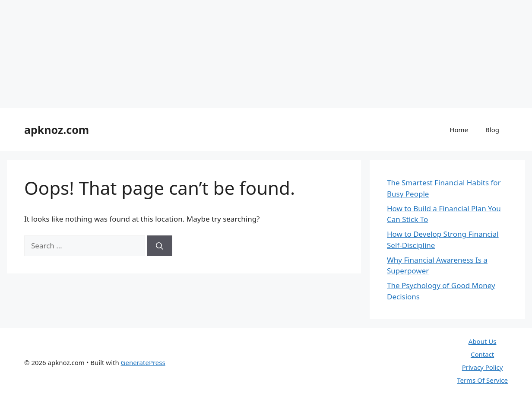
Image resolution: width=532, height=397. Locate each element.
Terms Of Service (482, 380)
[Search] (160, 246)
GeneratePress (143, 362)
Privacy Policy (483, 367)
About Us (483, 341)
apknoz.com (57, 130)
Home (459, 130)
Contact (482, 354)
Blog (492, 130)
